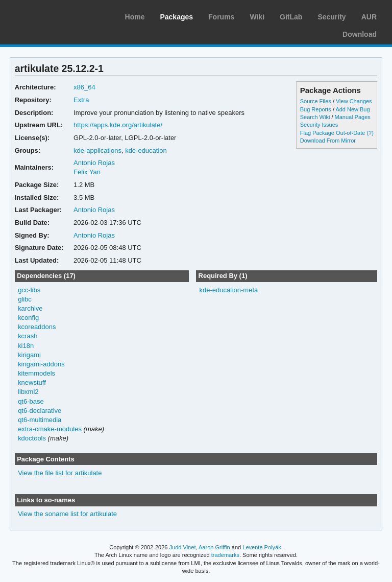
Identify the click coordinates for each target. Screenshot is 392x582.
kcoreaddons (37, 327)
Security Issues (319, 125)
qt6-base (31, 401)
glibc (25, 299)
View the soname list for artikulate (67, 514)
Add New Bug (352, 109)
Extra (81, 100)
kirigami (29, 355)
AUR (369, 17)
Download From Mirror (328, 141)
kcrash (28, 336)
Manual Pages (353, 117)
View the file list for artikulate (60, 473)
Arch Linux (56, 15)
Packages (176, 17)
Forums (221, 17)
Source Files (316, 101)
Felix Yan (87, 172)
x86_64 (84, 87)
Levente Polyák (262, 547)
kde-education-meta (228, 290)
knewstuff (32, 382)
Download (360, 34)
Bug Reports (316, 109)
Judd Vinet (183, 547)
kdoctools (32, 438)
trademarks (225, 555)
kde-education (146, 150)
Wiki (257, 17)
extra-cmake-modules (50, 429)
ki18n (26, 346)
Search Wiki (315, 117)
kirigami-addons (41, 364)
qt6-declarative (40, 411)
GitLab (291, 17)
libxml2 (28, 392)
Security (332, 17)
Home (135, 17)
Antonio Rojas (94, 163)
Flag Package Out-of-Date (333, 133)
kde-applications (97, 150)
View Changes (354, 101)
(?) (370, 133)
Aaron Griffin (214, 547)
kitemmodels (36, 373)
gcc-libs (29, 290)
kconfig (28, 318)
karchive (30, 308)
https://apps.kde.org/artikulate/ (118, 125)
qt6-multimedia (40, 420)
